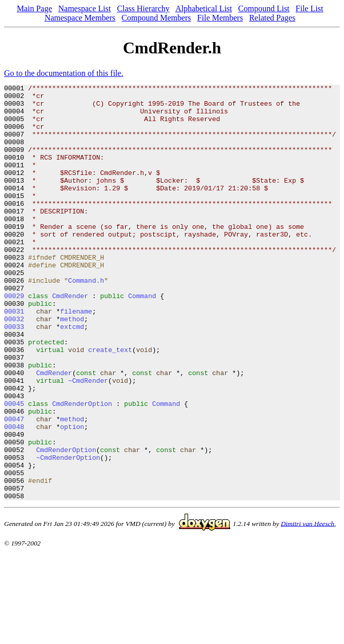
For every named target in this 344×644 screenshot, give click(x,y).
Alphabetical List (204, 8)
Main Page (35, 8)
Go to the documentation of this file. (64, 73)
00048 (14, 496)
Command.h (86, 320)
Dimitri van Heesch (308, 606)
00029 (14, 339)
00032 (14, 366)
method (72, 366)
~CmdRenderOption (68, 533)
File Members (220, 18)
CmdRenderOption (82, 468)
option (72, 496)
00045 (14, 468)
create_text (110, 403)
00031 (14, 357)
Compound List (264, 8)
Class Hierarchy (143, 8)
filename (76, 357)
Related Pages (272, 18)
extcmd (72, 376)
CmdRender (70, 339)
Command (142, 339)
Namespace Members (80, 18)
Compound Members (156, 18)
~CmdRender (88, 440)
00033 (14, 376)
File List (310, 8)
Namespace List (85, 8)
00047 (14, 486)
